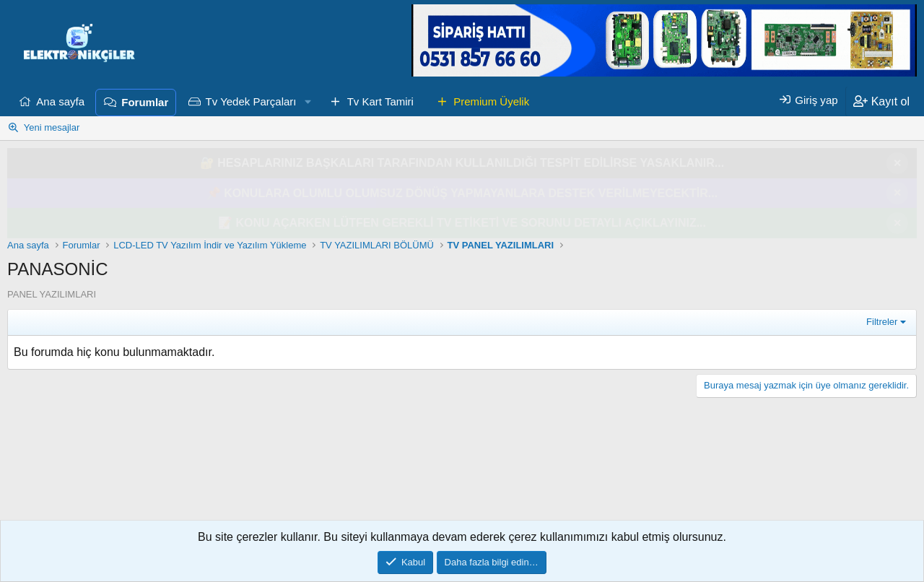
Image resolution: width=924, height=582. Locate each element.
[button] (308, 102)
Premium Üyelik (491, 101)
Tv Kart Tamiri (380, 101)
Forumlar (145, 102)
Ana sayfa (60, 101)
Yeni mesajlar (52, 127)
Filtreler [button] (882, 322)
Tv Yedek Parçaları (251, 101)
